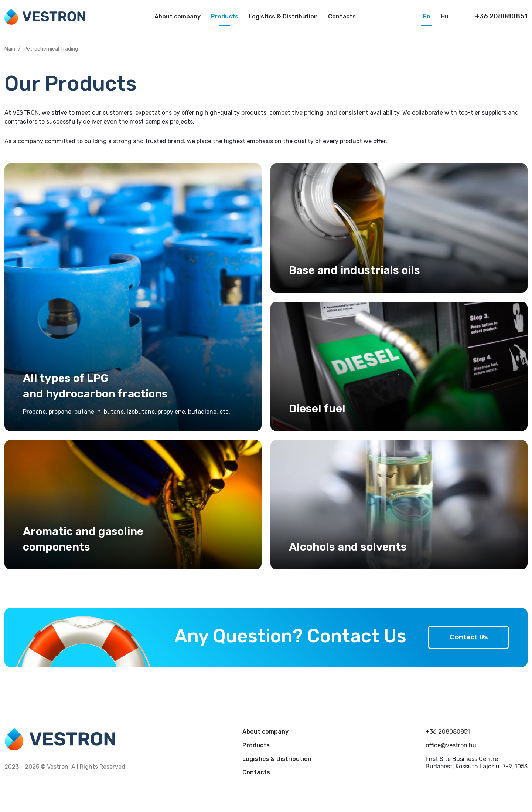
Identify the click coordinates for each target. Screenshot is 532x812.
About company (178, 16)
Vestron (45, 17)
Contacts (342, 16)
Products (225, 16)
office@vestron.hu (451, 745)
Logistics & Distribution (283, 16)
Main (10, 49)
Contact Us (469, 637)
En (427, 16)
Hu (445, 16)
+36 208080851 (448, 732)
